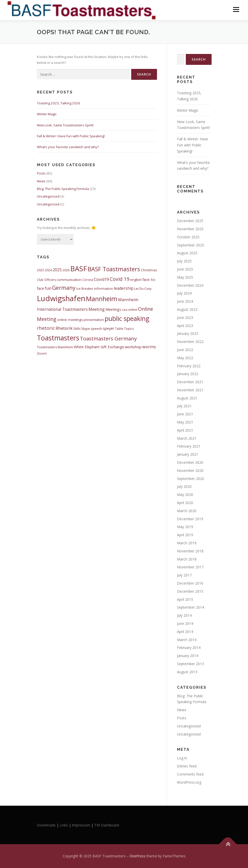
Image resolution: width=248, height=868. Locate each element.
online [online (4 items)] (133, 310)
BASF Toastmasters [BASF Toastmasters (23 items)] (114, 269)
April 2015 (185, 599)
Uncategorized (48, 196)
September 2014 (190, 607)
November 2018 (190, 551)
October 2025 (188, 237)
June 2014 (185, 623)
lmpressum (81, 825)
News (41, 181)
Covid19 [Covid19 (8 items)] (101, 279)
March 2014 (187, 640)
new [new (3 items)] (125, 310)
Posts (41, 173)
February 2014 (189, 648)
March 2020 (187, 511)
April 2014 (185, 632)
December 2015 (190, 591)
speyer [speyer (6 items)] (109, 328)
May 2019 (185, 527)
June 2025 (185, 269)
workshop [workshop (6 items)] (133, 347)
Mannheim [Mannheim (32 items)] (102, 299)
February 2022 (189, 366)
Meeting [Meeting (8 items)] (97, 309)
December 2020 (190, 462)
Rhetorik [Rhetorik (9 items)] (64, 328)
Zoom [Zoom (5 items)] (42, 353)
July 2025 (184, 261)
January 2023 (188, 333)
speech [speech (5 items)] (96, 329)
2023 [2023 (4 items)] (40, 270)
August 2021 (187, 398)
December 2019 (190, 519)
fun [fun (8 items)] (48, 288)
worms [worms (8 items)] (149, 347)
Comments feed (190, 774)
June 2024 (185, 301)
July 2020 (184, 486)
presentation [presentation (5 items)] (94, 320)
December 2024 (190, 285)
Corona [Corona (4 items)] (88, 280)
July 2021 (184, 406)
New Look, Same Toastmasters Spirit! (65, 125)
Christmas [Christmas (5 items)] (149, 270)
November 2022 (190, 342)
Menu (236, 9)
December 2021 (190, 382)
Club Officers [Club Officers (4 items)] (46, 280)
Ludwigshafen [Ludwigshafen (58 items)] (61, 298)
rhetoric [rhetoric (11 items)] (46, 328)
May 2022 (185, 358)
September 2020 (190, 479)
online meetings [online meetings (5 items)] (70, 320)
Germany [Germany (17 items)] (64, 288)
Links (64, 825)
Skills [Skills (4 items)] (77, 329)
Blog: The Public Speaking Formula (63, 189)
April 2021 (185, 430)
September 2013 (190, 664)
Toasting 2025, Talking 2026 (59, 103)
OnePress (137, 856)
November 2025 (190, 229)
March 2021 (187, 438)
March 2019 (187, 543)
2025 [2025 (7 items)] (57, 270)
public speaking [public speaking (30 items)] (127, 318)
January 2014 (188, 656)
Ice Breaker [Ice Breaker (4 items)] (85, 289)
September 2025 (190, 245)
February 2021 (189, 446)
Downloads (47, 825)
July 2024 (184, 293)
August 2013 (187, 672)
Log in (182, 758)
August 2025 (187, 253)
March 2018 (187, 559)
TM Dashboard (107, 825)
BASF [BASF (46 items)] (79, 268)
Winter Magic (47, 114)
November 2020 (190, 470)
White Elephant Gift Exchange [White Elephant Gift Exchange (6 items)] (99, 347)
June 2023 (185, 317)
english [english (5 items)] (136, 280)
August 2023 (187, 309)
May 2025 (185, 277)
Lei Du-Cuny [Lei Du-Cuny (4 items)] (143, 289)
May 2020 (185, 495)
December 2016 (190, 583)
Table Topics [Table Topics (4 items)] (124, 329)
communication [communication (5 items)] (69, 280)
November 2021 (190, 390)
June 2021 (185, 414)
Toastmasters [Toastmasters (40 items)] (58, 338)
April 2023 (185, 326)
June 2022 (185, 350)
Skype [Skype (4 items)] (86, 329)
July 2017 (184, 575)
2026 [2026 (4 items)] (66, 270)
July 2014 (184, 615)
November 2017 (190, 567)
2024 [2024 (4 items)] (48, 270)
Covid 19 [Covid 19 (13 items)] (120, 279)
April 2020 (185, 503)
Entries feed (187, 766)
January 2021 (188, 454)
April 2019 (185, 535)
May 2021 (185, 422)
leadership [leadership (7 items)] (124, 288)
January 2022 (188, 374)
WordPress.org (189, 782)
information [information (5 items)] (104, 288)
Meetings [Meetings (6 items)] (113, 309)
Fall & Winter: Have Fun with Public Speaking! (71, 136)
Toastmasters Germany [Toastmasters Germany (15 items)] (108, 338)
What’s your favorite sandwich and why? (68, 147)
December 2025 (190, 221)
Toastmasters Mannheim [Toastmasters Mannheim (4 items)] (55, 347)
